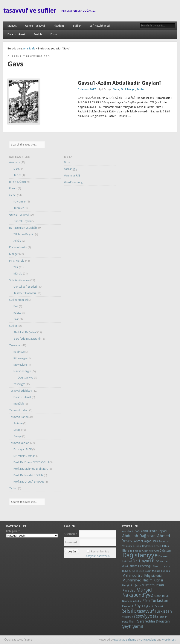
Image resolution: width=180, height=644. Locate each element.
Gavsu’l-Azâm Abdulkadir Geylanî (119, 83)
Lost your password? (98, 556)
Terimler (19, 208)
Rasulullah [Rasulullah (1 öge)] (128, 606)
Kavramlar (20, 202)
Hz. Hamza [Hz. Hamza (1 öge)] (164, 566)
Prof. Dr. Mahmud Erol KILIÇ (31, 469)
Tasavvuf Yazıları (19, 443)
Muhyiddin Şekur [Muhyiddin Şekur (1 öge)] (132, 585)
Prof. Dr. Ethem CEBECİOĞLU (31, 462)
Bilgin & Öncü (18, 182)
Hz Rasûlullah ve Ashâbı (23, 228)
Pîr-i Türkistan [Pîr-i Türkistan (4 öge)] (155, 600)
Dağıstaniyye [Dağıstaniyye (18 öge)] (140, 555)
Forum (54, 34)
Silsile (17, 430)
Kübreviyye (20, 358)
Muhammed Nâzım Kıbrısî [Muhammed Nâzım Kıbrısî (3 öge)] (143, 580)
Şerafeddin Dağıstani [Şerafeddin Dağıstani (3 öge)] (154, 621)
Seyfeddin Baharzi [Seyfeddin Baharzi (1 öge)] (153, 606)
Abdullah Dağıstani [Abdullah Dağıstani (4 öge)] (139, 536)
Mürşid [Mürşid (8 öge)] (144, 590)
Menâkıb (19, 404)
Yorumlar (72, 176)
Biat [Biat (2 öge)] (125, 550)
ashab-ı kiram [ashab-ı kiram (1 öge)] (135, 546)
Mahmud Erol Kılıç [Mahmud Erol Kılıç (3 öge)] (136, 576)
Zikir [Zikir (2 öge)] (156, 616)
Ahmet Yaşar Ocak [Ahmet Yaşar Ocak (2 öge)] (146, 541)
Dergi (17, 169)
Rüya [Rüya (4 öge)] (139, 606)
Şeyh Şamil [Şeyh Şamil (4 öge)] (133, 626)
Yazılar (71, 169)
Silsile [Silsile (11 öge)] (129, 611)
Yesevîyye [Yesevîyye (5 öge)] (143, 616)
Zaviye (18, 436)
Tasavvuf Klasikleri (25, 293)
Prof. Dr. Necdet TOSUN (28, 475)
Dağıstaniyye (26, 378)
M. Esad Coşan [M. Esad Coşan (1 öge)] (144, 571)
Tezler (17, 175)
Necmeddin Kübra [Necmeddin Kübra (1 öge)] (132, 601)
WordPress (169, 640)
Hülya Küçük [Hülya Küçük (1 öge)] (129, 571)
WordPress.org (73, 182)
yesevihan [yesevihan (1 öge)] (128, 617)
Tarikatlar (15, 345)
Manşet (12, 26)
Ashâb (17, 241)
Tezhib (38, 34)
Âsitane (18, 423)
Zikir (16, 319)
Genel (116, 89)
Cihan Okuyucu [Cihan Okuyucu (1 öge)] (150, 551)
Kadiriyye (19, 352)
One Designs (148, 640)
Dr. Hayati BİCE (23, 449)
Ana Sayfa (29, 48)
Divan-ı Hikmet (16, 34)
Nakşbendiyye (22, 371)
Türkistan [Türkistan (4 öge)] (163, 611)
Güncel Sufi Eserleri (25, 287)
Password (71, 542)
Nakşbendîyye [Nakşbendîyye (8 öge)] (138, 595)
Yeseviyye (19, 384)
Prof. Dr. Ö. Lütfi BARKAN (29, 482)
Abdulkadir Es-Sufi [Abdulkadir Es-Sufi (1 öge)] (132, 531)
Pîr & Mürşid (128, 89)
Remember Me (100, 551)
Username (71, 534)
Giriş (67, 162)
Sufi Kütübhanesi (100, 26)
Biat (16, 306)
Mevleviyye (20, 365)
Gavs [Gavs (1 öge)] (156, 566)
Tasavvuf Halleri (19, 410)
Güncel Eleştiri (22, 221)
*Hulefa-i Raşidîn (24, 234)
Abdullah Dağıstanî (25, 332)
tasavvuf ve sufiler (30, 11)
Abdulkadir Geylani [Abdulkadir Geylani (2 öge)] (155, 531)
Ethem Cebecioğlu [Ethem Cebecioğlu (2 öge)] (140, 566)
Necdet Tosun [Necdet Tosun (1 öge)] (161, 596)
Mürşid (18, 274)
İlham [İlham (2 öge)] (133, 621)
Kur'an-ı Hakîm (18, 247)
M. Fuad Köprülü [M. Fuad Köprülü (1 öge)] (161, 571)
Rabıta (17, 313)
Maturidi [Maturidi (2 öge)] (157, 576)
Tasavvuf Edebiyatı (21, 391)
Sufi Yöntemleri (18, 300)
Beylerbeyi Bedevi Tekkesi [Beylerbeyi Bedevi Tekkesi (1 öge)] (156, 546)
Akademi (59, 26)
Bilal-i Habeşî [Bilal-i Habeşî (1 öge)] (135, 551)
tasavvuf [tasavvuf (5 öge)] (145, 611)
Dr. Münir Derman (24, 456)
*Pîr (16, 267)
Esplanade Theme (125, 640)
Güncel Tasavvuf (35, 26)
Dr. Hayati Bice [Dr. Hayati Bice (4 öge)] (146, 561)
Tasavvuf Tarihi (18, 417)
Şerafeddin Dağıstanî (27, 339)
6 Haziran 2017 (87, 89)
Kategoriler (13, 531)
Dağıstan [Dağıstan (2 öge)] (165, 550)
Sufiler (77, 26)
